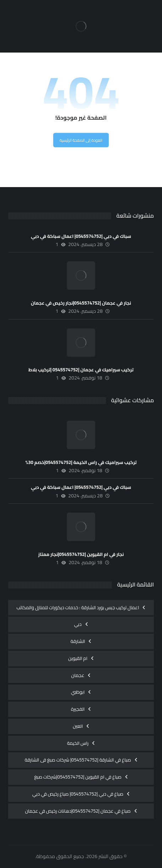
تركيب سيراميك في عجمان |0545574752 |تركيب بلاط (81, 370)
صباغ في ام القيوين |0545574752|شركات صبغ (78, 777)
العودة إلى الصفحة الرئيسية (81, 140)
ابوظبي (78, 692)
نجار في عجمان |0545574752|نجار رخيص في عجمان (81, 303)
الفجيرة (78, 709)
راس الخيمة (78, 743)
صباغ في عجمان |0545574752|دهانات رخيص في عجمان (78, 811)
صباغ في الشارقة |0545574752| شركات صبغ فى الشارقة (78, 760)
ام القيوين (78, 658)
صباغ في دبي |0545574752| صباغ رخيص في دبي (78, 794)
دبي (78, 624)
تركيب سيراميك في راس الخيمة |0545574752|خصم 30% (81, 462)
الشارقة (78, 641)
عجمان (78, 675)
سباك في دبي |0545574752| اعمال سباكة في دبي (81, 236)
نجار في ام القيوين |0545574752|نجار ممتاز (81, 554)
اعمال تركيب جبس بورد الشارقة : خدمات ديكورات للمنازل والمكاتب (78, 607)
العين (78, 726)
